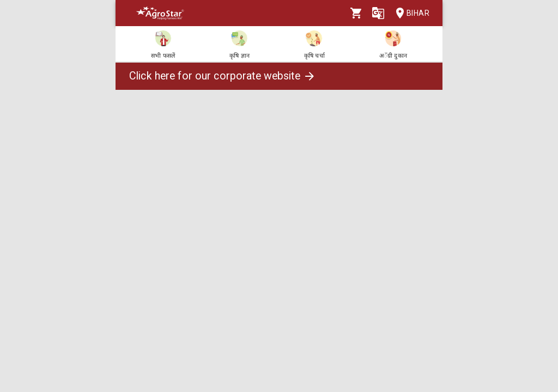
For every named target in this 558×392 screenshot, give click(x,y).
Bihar (409, 13)
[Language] (378, 13)
